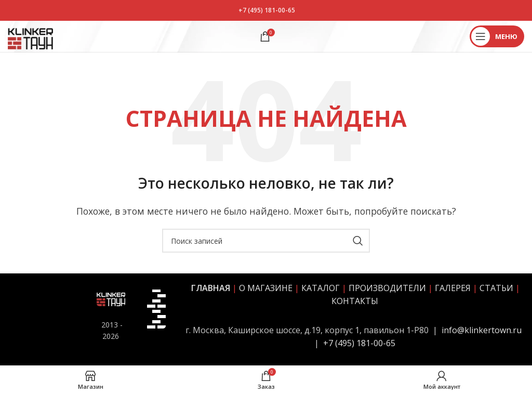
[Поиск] (266, 241)
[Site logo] (30, 35)
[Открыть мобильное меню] (497, 36)
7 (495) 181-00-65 (362, 343)
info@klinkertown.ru (482, 330)
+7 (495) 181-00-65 (267, 10)
